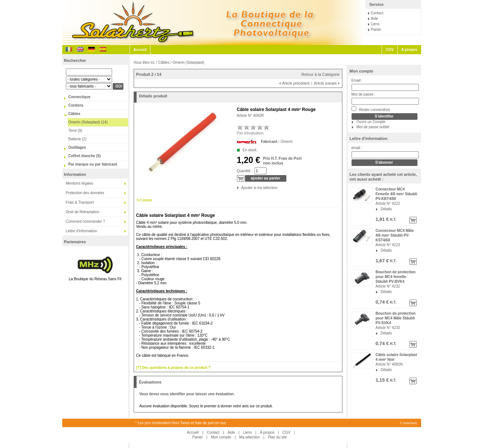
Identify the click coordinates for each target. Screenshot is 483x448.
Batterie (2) (77, 139)
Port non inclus (282, 161)
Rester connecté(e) (371, 109)
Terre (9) (75, 131)
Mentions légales (80, 183)
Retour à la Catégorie (321, 74)
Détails (387, 209)
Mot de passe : (364, 94)
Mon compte (362, 71)
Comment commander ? (86, 221)
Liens (375, 24)
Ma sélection (249, 437)
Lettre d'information (81, 231)
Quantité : (245, 171)
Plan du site (278, 437)
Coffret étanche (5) (85, 156)
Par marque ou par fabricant (93, 164)
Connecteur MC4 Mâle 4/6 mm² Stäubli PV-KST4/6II (395, 235)
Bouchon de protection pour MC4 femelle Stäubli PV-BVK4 (396, 277)
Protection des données (85, 193)
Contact (377, 13)
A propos (409, 50)
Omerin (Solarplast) (188, 62)
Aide (375, 18)
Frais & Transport (80, 202)
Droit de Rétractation (83, 212)
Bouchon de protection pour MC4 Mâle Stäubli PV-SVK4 (396, 318)
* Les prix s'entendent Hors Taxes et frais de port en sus (181, 423)
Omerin (287, 142)
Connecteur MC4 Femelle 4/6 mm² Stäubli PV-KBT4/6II (397, 194)
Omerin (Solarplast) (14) (88, 122)
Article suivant (327, 83)
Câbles (75, 114)
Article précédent (294, 83)
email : (357, 148)
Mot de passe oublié (373, 127)
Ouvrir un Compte (371, 122)
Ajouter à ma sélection (242, 188)
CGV (390, 50)
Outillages (77, 147)
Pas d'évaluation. (251, 133)
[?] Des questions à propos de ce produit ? (173, 368)
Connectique (80, 97)
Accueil (140, 50)
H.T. (393, 220)
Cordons (76, 105)
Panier (376, 29)
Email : (357, 80)
